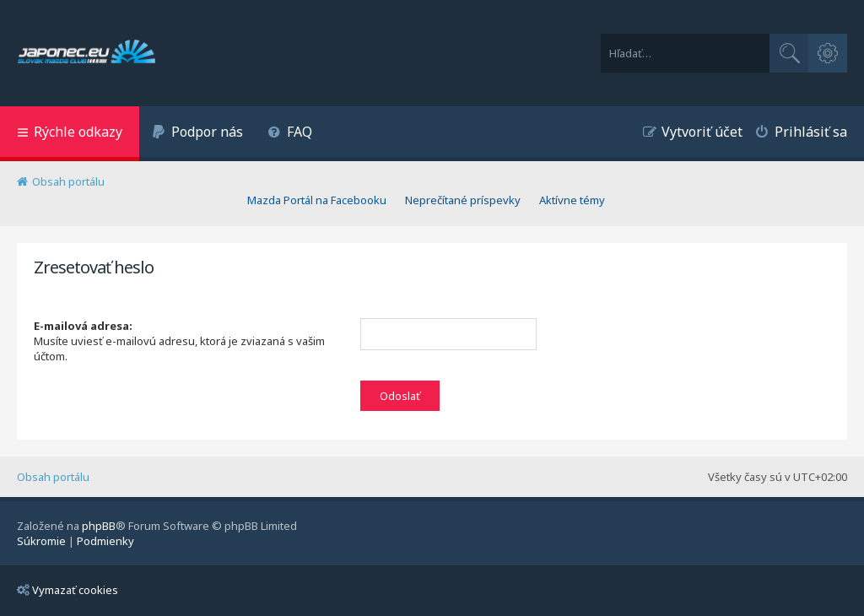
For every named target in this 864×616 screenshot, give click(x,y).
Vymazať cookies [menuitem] (67, 590)
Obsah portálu (53, 477)
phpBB (99, 526)
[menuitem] (197, 134)
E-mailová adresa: (83, 326)
